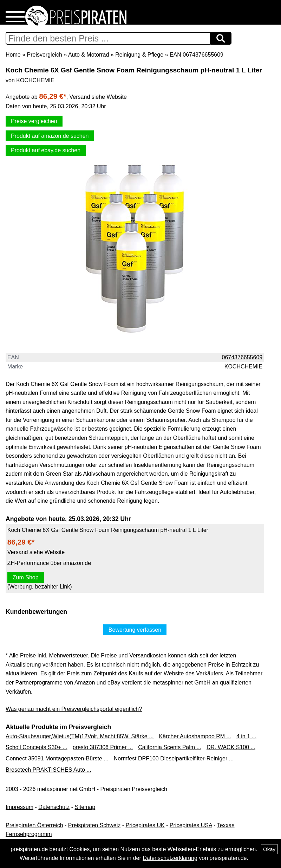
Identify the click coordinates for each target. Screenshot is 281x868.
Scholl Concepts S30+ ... (37, 747)
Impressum (19, 807)
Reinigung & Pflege (139, 55)
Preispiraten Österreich (34, 825)
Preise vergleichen (34, 121)
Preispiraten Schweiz (94, 825)
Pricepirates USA (191, 825)
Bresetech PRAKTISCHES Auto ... (48, 770)
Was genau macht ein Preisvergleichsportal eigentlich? (74, 709)
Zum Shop (26, 577)
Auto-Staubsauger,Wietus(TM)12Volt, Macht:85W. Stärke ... (80, 736)
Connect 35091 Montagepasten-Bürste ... (57, 758)
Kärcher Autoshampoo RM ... (195, 736)
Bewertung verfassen (135, 630)
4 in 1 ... (246, 736)
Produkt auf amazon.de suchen (50, 136)
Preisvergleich (44, 55)
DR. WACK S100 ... (231, 747)
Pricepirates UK (145, 825)
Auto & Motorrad (89, 55)
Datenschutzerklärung (170, 858)
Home (13, 55)
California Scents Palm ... (170, 747)
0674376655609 (242, 357)
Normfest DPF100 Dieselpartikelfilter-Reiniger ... (174, 758)
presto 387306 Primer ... (103, 747)
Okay (269, 849)
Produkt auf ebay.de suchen (46, 150)
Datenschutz (54, 807)
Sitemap (85, 807)
